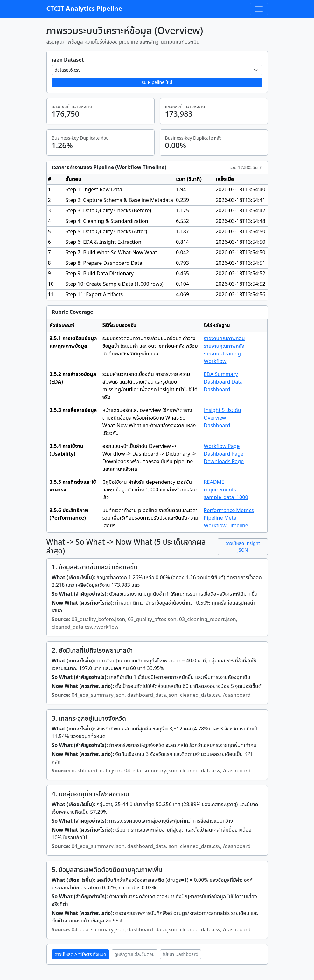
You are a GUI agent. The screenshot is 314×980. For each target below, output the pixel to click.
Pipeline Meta (220, 518)
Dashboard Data (223, 382)
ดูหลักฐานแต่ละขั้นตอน (135, 954)
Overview (215, 418)
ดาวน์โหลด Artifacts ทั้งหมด (80, 954)
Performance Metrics (229, 511)
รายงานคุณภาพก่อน (224, 339)
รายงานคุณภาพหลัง (224, 346)
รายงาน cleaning (222, 354)
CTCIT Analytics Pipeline (84, 9)
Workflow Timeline (226, 526)
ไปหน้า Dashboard (181, 954)
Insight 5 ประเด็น (223, 410)
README (214, 482)
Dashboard (217, 390)
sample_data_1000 (226, 497)
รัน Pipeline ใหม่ (157, 82)
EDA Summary (221, 374)
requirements (220, 490)
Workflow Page (222, 446)
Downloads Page (224, 462)
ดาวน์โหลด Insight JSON (243, 547)
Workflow (215, 361)
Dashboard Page (224, 454)
